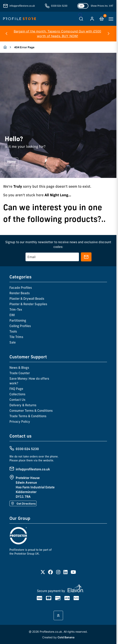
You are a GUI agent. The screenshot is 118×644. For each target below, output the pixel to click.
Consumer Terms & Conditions (31, 411)
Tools (13, 331)
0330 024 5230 (59, 6)
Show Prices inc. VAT (102, 6)
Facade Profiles (21, 288)
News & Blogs (19, 368)
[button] (6, 34)
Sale (13, 342)
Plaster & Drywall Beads (27, 299)
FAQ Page (16, 389)
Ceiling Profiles (20, 326)
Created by (58, 637)
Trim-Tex (16, 309)
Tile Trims (16, 337)
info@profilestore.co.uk (22, 6)
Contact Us (17, 400)
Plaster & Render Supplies (28, 304)
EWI (12, 315)
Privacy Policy (20, 422)
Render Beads (20, 293)
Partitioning (18, 320)
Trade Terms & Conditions (28, 416)
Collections (17, 394)
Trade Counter (20, 373)
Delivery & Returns (23, 405)
